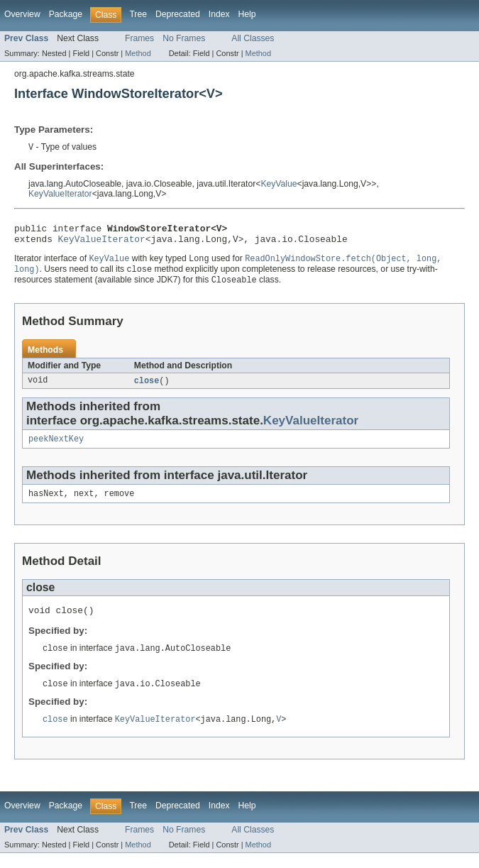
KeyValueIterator (60, 194)
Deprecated (178, 14)
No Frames (184, 38)
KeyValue (279, 185)
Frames (139, 38)
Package (66, 14)
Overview (22, 14)
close (147, 388)
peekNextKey (56, 448)
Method (138, 53)
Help (247, 14)
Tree (138, 14)
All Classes (253, 38)
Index (219, 14)
